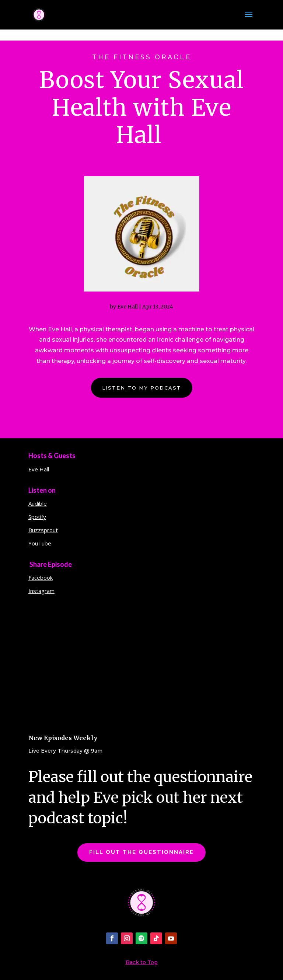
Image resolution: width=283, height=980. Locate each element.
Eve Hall (127, 310)
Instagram (41, 594)
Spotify (37, 520)
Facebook (41, 581)
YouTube (40, 547)
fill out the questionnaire (141, 855)
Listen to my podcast (142, 391)
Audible (38, 507)
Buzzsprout (43, 533)
